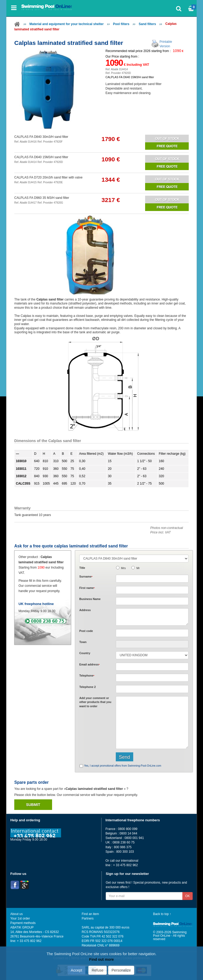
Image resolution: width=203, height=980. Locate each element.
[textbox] (152, 633)
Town (83, 642)
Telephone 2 (87, 687)
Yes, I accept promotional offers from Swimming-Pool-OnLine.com (123, 766)
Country (85, 653)
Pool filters (121, 24)
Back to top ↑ (162, 914)
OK (188, 896)
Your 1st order (20, 918)
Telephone (87, 676)
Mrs (123, 568)
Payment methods (23, 923)
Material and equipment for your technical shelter (66, 24)
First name (87, 588)
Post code (86, 631)
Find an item (90, 914)
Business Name (90, 599)
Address (85, 610)
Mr (138, 568)
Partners (88, 918)
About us (17, 914)
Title (82, 568)
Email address (89, 664)
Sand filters (147, 24)
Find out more (101, 959)
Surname (86, 576)
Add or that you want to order (95, 702)
